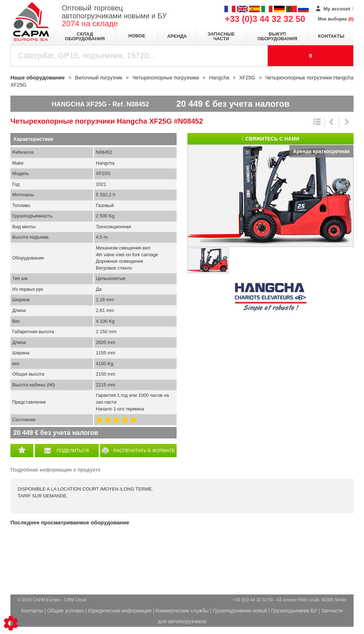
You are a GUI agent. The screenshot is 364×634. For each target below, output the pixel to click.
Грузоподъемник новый (240, 611)
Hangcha (271, 297)
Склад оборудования (85, 36)
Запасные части (221, 36)
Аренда (177, 36)
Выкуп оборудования (277, 36)
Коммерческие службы (182, 611)
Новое (137, 36)
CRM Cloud (75, 600)
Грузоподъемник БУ (294, 611)
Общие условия (66, 611)
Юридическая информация (120, 611)
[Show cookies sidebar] (11, 623)
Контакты (331, 36)
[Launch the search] (311, 56)
